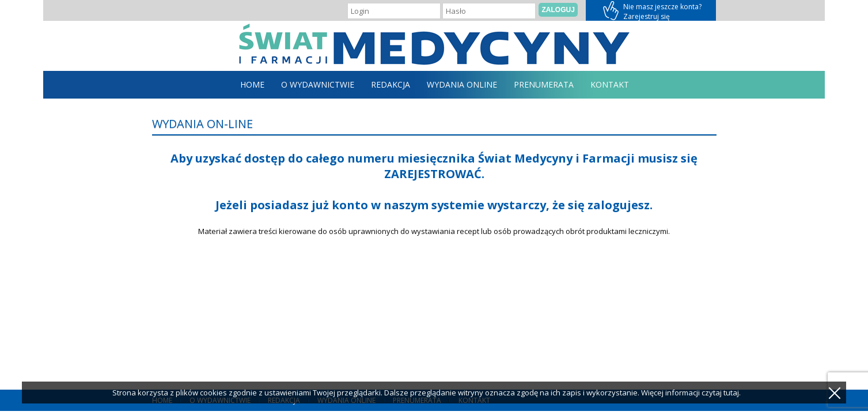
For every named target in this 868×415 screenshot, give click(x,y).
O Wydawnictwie (318, 84)
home (252, 84)
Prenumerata (544, 84)
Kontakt (610, 84)
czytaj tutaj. (721, 393)
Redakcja (391, 84)
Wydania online (462, 84)
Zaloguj (558, 10)
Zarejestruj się (651, 10)
